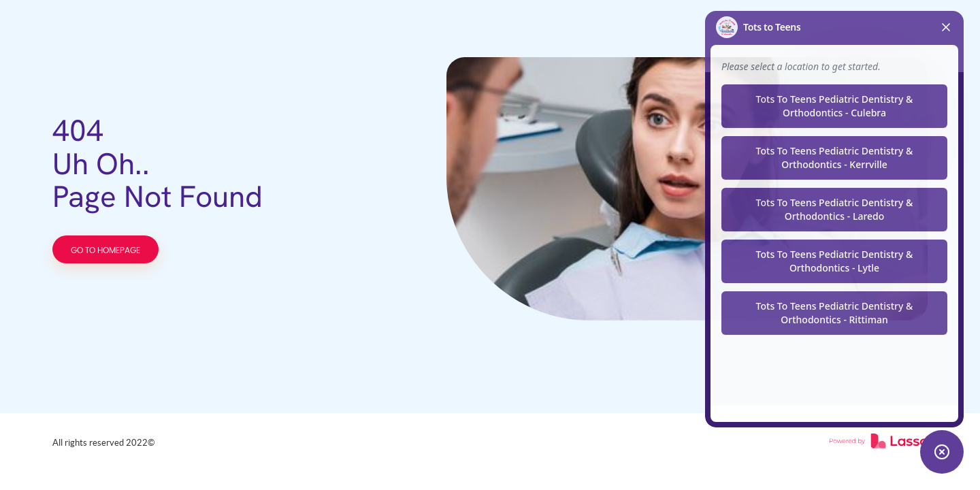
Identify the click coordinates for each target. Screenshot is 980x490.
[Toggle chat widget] (942, 452)
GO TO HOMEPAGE (105, 250)
